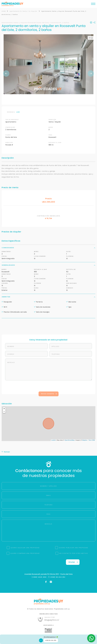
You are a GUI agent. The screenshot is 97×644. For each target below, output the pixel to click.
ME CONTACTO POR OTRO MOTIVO (74, 553)
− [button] (4, 412)
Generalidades (48, 265)
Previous (6, 74)
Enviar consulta (49, 394)
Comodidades (48, 248)
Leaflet (54, 440)
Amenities (48, 297)
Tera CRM (92, 440)
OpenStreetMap (70, 440)
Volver (6, 452)
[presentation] (49, 386)
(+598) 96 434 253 (57, 577)
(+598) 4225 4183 (40, 577)
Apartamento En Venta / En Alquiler (24, 11)
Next (91, 74)
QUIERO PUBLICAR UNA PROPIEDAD (74, 548)
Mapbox (85, 440)
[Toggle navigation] (93, 4)
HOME (4, 11)
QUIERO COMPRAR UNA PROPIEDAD (25, 553)
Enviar (73, 562)
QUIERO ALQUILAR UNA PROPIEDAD (25, 548)
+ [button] (4, 409)
